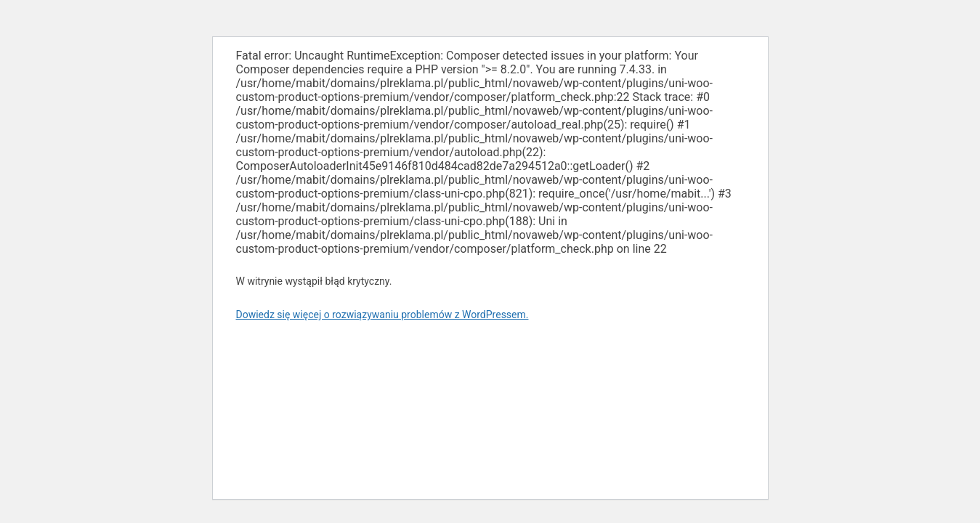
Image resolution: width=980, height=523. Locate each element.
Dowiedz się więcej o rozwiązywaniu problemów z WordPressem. (382, 315)
